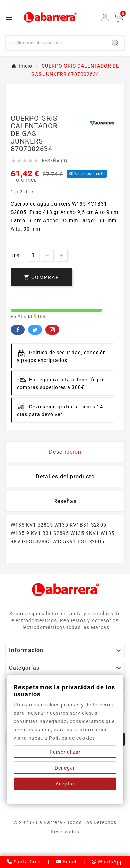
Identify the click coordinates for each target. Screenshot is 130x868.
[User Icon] (105, 18)
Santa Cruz (24, 862)
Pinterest (52, 330)
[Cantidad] (33, 255)
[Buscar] (56, 43)
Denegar (65, 768)
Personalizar (65, 752)
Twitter (35, 330)
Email (66, 862)
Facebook (18, 330)
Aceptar (65, 784)
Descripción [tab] (65, 452)
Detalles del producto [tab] (65, 476)
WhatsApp (107, 862)
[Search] (115, 43)
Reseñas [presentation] (65, 501)
